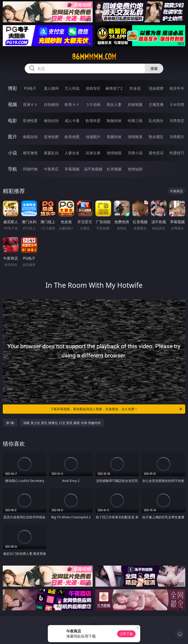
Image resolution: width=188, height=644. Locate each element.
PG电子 (30, 88)
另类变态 (177, 121)
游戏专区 (93, 88)
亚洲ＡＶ (30, 104)
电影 (12, 120)
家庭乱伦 (51, 153)
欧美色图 (72, 137)
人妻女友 (72, 153)
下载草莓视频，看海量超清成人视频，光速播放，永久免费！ (117, 409)
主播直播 (156, 104)
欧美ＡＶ (72, 104)
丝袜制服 (135, 104)
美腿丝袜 (114, 137)
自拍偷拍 (51, 104)
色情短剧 (135, 169)
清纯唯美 (135, 137)
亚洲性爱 (30, 121)
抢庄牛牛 (177, 88)
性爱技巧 (177, 153)
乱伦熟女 (156, 121)
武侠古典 (93, 153)
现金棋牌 (156, 88)
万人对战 (72, 88)
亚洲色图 (51, 137)
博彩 (12, 88)
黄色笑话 (156, 153)
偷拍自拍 (51, 121)
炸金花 (135, 88)
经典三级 (135, 121)
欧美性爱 (93, 121)
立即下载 (126, 634)
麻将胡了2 (114, 88)
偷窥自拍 (30, 137)
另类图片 (177, 137)
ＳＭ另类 (177, 104)
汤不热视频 (93, 169)
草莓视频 (72, 169)
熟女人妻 (114, 104)
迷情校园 (114, 153)
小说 (12, 153)
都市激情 (30, 153)
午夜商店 (51, 169)
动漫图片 (93, 137)
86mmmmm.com (94, 57)
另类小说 (135, 153)
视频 (12, 104)
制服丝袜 (114, 121)
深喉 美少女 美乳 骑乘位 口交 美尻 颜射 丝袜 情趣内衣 (62, 423)
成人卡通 (72, 121)
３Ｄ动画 (93, 104)
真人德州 (51, 88)
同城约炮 (30, 169)
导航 (12, 169)
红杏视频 (114, 169)
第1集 (10, 423)
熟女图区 (156, 137)
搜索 (154, 68)
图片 (12, 137)
